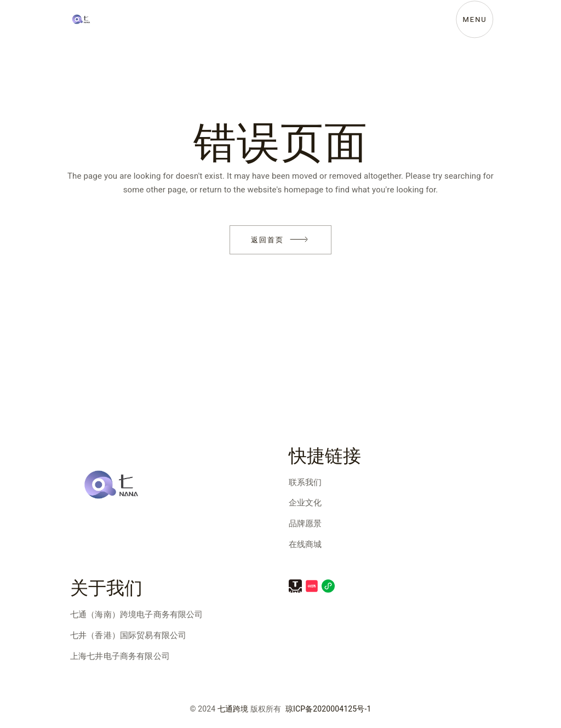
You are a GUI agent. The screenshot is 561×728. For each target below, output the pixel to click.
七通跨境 (233, 709)
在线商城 (305, 544)
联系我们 (305, 482)
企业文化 (305, 503)
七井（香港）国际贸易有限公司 (128, 635)
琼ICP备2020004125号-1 (328, 709)
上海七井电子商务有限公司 (120, 656)
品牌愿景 (305, 524)
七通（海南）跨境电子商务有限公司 (136, 615)
